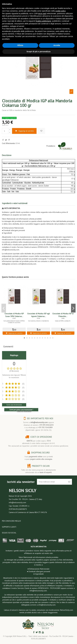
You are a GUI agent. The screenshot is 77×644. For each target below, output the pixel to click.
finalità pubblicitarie (43, 21)
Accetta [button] (57, 45)
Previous (4, 308)
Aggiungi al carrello (24, 131)
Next (73, 308)
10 (48, 338)
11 (50, 338)
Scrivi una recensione (14, 405)
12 (53, 338)
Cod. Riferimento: (9, 143)
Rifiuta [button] (20, 45)
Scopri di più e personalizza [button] (38, 52)
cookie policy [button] (60, 11)
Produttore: (51, 146)
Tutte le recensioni (24, 411)
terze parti (42, 14)
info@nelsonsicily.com (39, 422)
